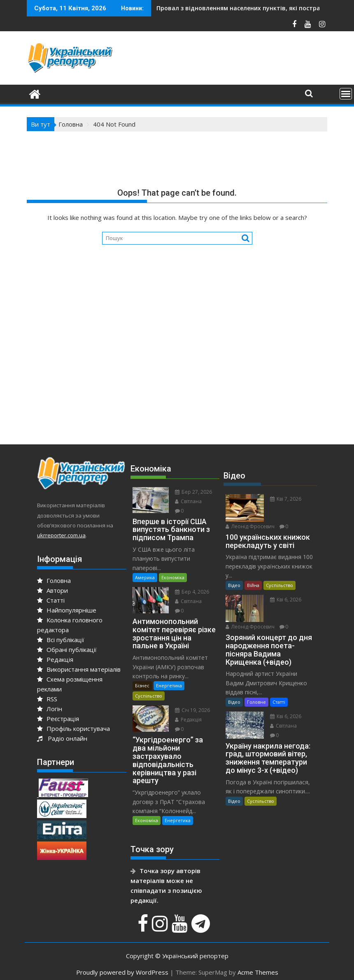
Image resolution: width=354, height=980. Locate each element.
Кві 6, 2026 (286, 600)
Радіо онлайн (62, 738)
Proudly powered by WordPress (122, 972)
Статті (51, 600)
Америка (145, 577)
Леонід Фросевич (250, 526)
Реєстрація (58, 719)
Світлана (188, 501)
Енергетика (169, 685)
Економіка (173, 577)
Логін (50, 709)
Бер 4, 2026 (192, 592)
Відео (234, 585)
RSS (47, 699)
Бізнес (142, 685)
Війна (253, 585)
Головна (54, 580)
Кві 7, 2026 (286, 499)
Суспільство (149, 696)
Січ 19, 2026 (192, 710)
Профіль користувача (73, 728)
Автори (52, 590)
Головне (256, 702)
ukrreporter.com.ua (61, 535)
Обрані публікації (67, 649)
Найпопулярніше (67, 610)
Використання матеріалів (79, 669)
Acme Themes (258, 972)
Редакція (55, 659)
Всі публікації (61, 640)
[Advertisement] (177, 367)
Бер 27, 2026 (193, 492)
